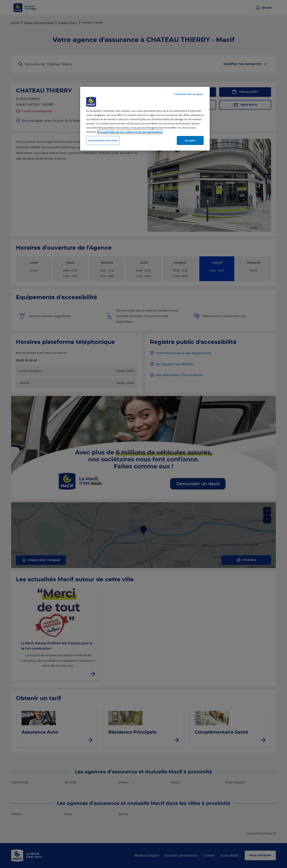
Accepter (190, 140)
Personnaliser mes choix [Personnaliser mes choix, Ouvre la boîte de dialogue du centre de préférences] (103, 140)
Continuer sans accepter (188, 94)
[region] (145, 119)
